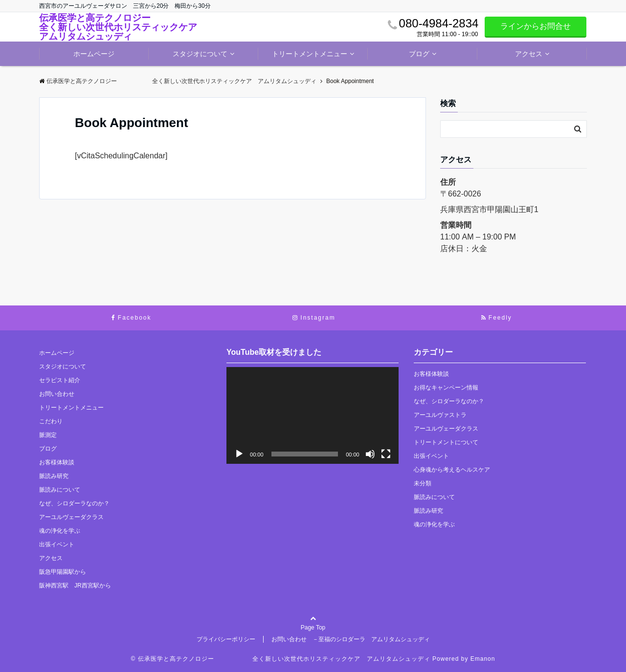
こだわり (51, 421)
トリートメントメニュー (310, 54)
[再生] (239, 454)
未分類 (423, 483)
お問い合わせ (57, 394)
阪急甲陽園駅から (63, 572)
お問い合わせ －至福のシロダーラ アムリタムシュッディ (351, 639)
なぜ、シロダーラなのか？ (74, 503)
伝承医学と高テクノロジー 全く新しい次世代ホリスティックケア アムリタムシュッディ (123, 27)
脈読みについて (60, 490)
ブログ (419, 54)
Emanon (483, 659)
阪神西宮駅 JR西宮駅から (75, 585)
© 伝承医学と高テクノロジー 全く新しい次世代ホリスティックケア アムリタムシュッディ (281, 659)
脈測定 (48, 435)
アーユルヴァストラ (440, 415)
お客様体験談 (57, 462)
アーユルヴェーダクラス (71, 517)
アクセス (529, 54)
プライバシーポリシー (226, 639)
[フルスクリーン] (386, 454)
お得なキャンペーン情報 (446, 388)
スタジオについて (200, 54)
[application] (313, 415)
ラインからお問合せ (536, 26)
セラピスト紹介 (60, 380)
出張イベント (57, 544)
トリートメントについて (446, 442)
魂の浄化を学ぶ (60, 531)
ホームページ (94, 54)
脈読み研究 (54, 476)
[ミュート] (370, 454)
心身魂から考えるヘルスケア (452, 470)
